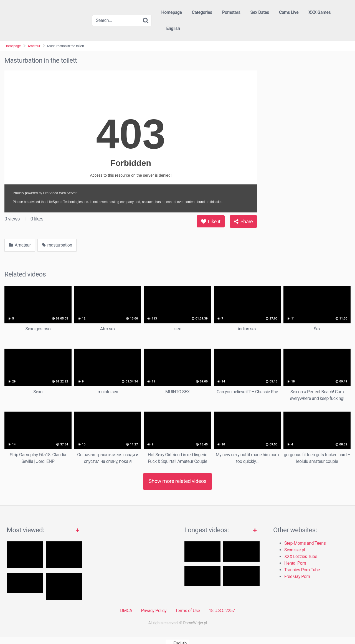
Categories (202, 12)
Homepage (171, 12)
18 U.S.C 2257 (222, 611)
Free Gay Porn (297, 576)
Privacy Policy (154, 611)
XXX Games (319, 12)
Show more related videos (178, 481)
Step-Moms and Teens (305, 543)
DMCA (126, 611)
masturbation (57, 245)
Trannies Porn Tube (302, 570)
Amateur (34, 46)
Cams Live (289, 12)
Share (243, 221)
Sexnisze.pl (295, 550)
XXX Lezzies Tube (301, 556)
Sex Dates (260, 12)
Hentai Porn (295, 563)
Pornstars (231, 12)
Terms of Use (188, 611)
